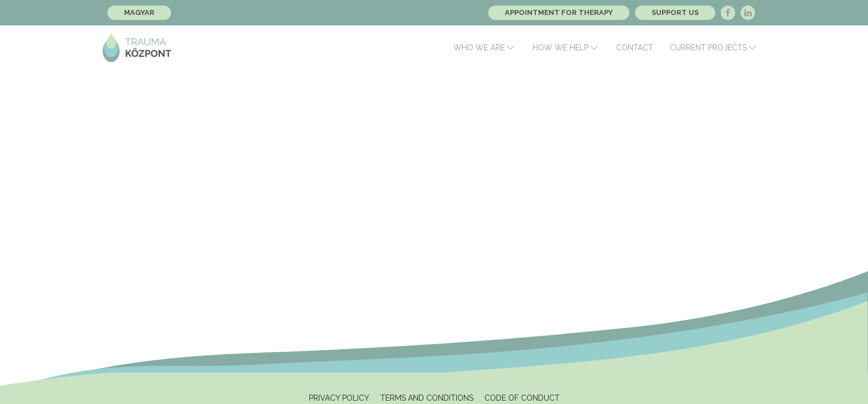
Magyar (139, 12)
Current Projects (714, 48)
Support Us (675, 12)
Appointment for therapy (559, 12)
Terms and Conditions (427, 398)
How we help (566, 48)
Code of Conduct (522, 398)
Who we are (485, 48)
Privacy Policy (339, 398)
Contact (635, 48)
